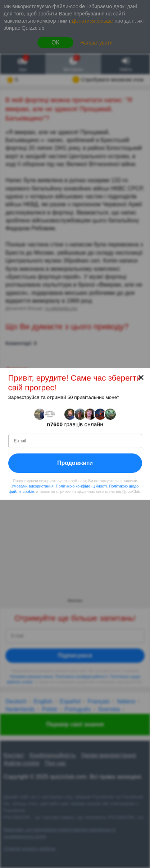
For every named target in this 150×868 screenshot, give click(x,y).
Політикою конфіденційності (81, 486)
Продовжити (75, 463)
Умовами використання (33, 486)
